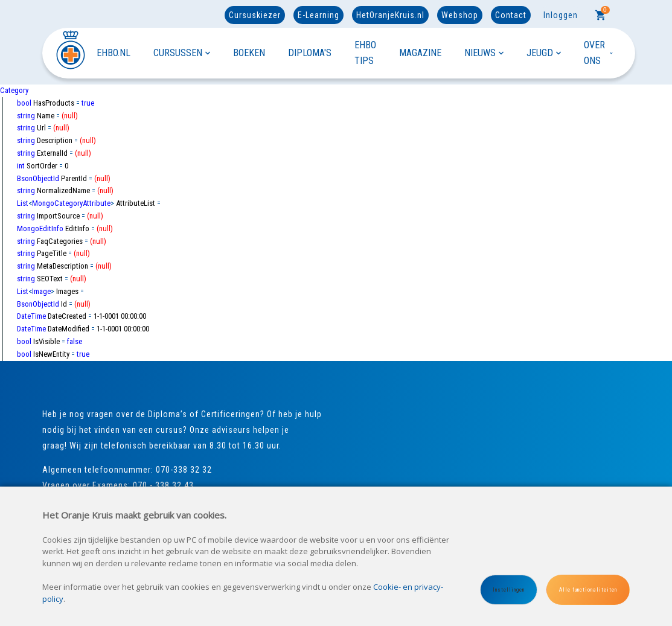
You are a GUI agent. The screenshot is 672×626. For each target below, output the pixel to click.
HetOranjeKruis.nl (390, 15)
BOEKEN (249, 53)
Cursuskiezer (255, 15)
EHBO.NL (114, 53)
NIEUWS (484, 53)
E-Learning (318, 15)
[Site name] (69, 53)
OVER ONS (599, 53)
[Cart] (601, 15)
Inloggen (561, 15)
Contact (511, 15)
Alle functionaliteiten (588, 590)
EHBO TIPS (365, 53)
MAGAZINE (420, 53)
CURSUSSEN (182, 53)
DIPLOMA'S (310, 53)
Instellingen (509, 590)
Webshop (460, 15)
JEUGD (544, 53)
